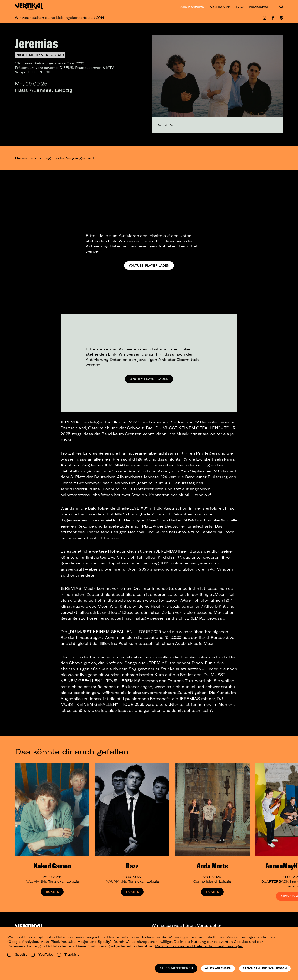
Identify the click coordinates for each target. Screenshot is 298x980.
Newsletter (259, 7)
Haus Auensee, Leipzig (44, 90)
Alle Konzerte (192, 7)
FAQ (240, 7)
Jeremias (36, 43)
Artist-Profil (168, 125)
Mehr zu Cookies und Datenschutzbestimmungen (199, 946)
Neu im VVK (220, 7)
